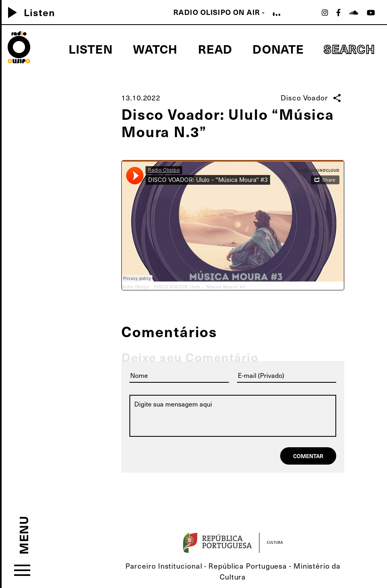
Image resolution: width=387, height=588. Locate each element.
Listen (91, 49)
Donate (278, 49)
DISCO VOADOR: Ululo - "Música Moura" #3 (200, 287)
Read (215, 49)
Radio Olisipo (136, 287)
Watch (156, 49)
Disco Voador (304, 97)
